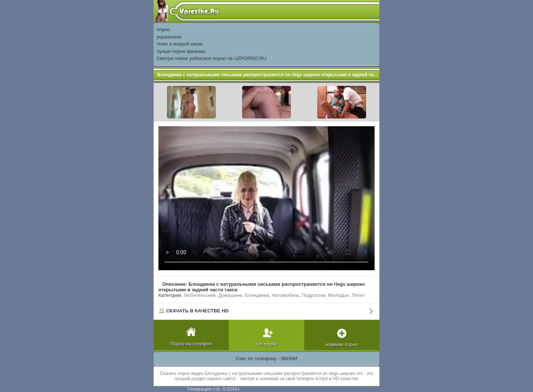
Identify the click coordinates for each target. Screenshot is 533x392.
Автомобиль (286, 295)
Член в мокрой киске (180, 44)
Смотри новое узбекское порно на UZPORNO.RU (212, 58)
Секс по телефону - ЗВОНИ (266, 359)
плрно (163, 29)
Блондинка (257, 295)
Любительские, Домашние (213, 295)
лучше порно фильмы (181, 51)
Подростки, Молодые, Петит (333, 295)
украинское (169, 37)
